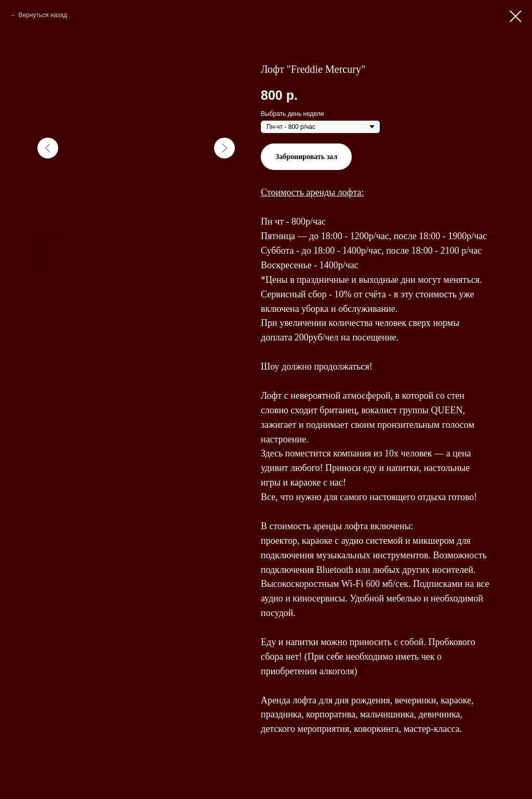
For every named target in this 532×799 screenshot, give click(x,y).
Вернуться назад (43, 15)
